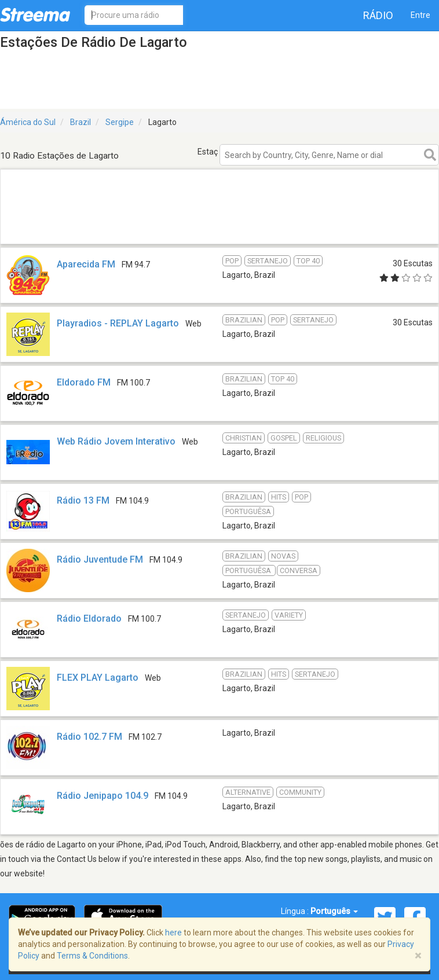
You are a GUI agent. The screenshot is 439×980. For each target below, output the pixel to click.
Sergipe (120, 122)
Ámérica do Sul (28, 122)
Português (334, 911)
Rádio (378, 15)
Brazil (81, 122)
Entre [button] (420, 15)
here (173, 933)
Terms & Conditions (92, 956)
